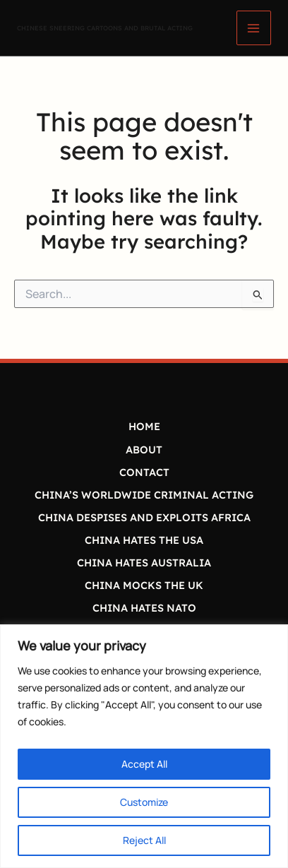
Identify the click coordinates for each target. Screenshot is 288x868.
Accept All (144, 764)
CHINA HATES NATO (144, 608)
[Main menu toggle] (254, 28)
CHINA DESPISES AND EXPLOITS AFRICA (144, 517)
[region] (144, 746)
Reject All (144, 840)
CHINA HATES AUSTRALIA (144, 563)
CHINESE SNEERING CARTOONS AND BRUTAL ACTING (105, 28)
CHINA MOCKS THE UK (144, 585)
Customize (144, 802)
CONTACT (144, 472)
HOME (144, 426)
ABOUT (144, 450)
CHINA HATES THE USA (144, 540)
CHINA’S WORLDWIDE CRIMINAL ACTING (144, 495)
